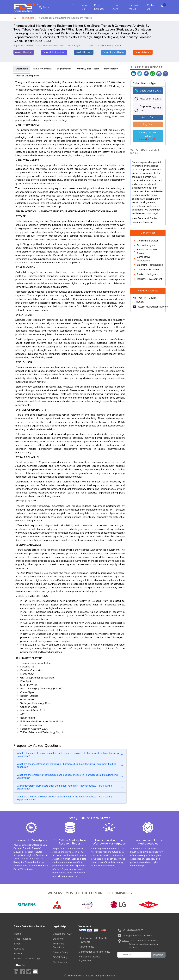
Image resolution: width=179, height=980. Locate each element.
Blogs (17, 944)
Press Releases (22, 939)
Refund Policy (86, 947)
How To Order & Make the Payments (93, 940)
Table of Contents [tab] (42, 69)
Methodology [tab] (111, 69)
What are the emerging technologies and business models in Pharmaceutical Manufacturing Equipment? (67, 776)
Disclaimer (59, 939)
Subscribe (158, 955)
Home (17, 934)
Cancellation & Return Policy (95, 952)
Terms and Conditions (59, 946)
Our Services (60, 962)
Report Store (27, 18)
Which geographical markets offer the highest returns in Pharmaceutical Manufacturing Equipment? (64, 787)
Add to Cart (148, 117)
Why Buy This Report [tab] (88, 69)
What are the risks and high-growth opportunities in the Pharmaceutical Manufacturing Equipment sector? (64, 798)
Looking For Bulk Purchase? (148, 136)
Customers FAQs (62, 934)
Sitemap (19, 954)
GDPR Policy (60, 957)
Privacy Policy (61, 952)
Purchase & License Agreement (90, 958)
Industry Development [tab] (27, 76)
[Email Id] (134, 955)
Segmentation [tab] (64, 69)
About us (19, 949)
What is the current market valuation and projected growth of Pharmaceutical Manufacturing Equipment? (68, 755)
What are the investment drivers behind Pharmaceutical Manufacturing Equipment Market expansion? (66, 765)
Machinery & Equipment (109, 46)
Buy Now (148, 124)
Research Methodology (27, 959)
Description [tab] (22, 69)
